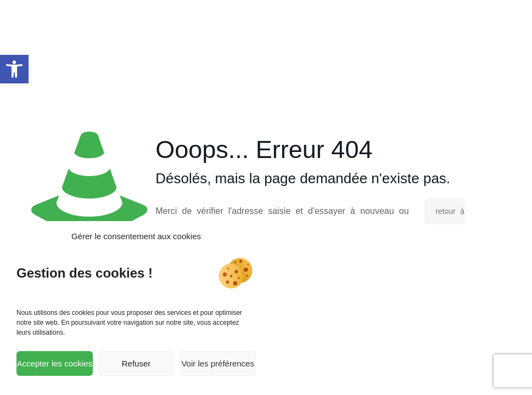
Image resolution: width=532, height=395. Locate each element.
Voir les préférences (218, 363)
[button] (14, 69)
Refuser (136, 363)
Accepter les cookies (55, 363)
